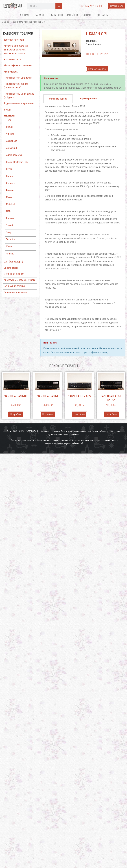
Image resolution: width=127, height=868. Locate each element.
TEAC (9, 120)
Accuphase (12, 141)
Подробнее (16, 414)
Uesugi (10, 127)
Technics (11, 239)
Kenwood (11, 183)
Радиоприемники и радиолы (19, 103)
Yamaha (10, 254)
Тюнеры (8, 110)
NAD (8, 211)
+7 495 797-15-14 (91, 6)
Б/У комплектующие (15, 286)
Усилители (18, 22)
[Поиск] (59, 6)
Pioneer (10, 218)
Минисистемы (11, 72)
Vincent (10, 134)
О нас (87, 15)
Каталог (40, 15)
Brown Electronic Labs (17, 162)
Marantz (10, 197)
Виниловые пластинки (64, 15)
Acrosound (11, 148)
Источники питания (14, 274)
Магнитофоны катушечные (18, 66)
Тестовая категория (14, 40)
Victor (9, 247)
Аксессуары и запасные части (20, 280)
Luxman (29, 22)
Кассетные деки (12, 59)
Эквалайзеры (11, 268)
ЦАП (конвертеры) (13, 262)
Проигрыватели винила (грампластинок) (16, 86)
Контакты (103, 15)
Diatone (10, 176)
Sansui (10, 225)
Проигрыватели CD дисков (18, 78)
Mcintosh (11, 204)
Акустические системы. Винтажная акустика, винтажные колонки (16, 50)
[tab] (58, 99)
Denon (9, 169)
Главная (24, 15)
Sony (9, 232)
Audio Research (14, 155)
